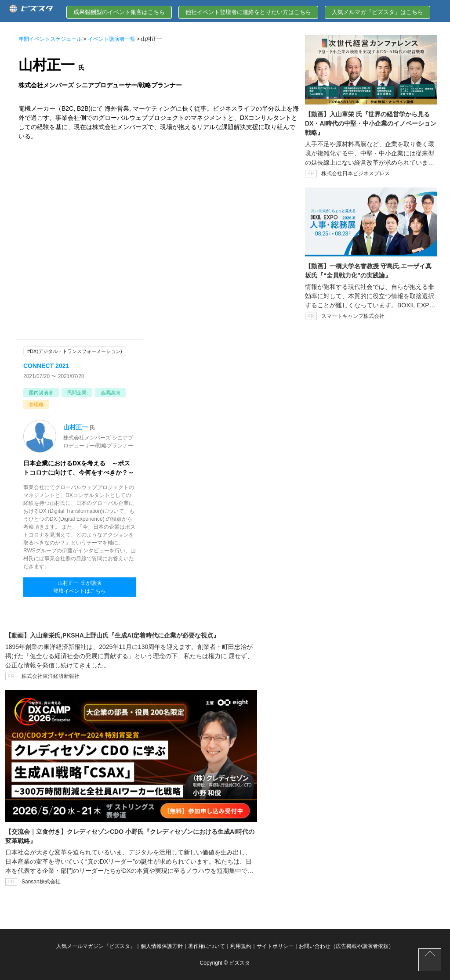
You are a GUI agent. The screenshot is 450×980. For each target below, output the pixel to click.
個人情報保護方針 (162, 946)
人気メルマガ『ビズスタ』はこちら (377, 12)
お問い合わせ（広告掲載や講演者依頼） (346, 946)
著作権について (207, 946)
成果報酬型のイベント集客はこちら (119, 12)
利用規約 (241, 946)
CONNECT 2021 (46, 366)
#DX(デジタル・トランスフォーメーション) (75, 351)
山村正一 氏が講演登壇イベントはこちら (80, 587)
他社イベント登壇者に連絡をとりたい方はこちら (248, 12)
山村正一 (76, 427)
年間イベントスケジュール (50, 39)
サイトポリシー (275, 946)
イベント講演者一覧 (112, 39)
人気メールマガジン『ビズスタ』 (96, 946)
